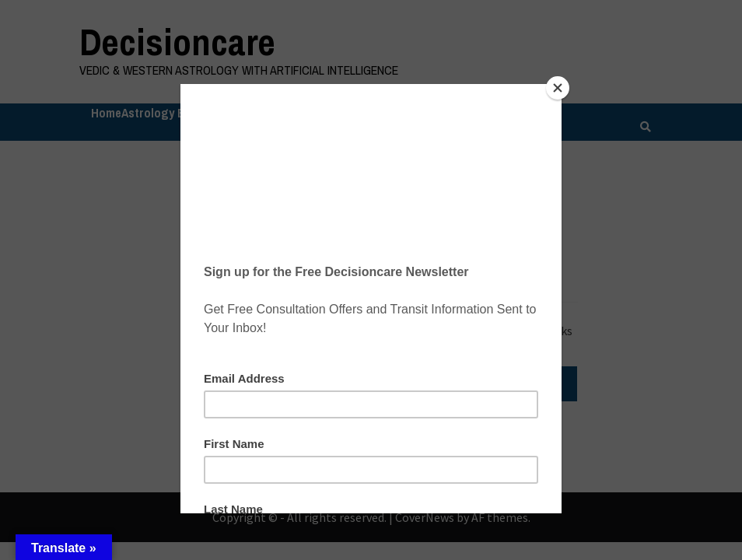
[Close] (558, 88)
